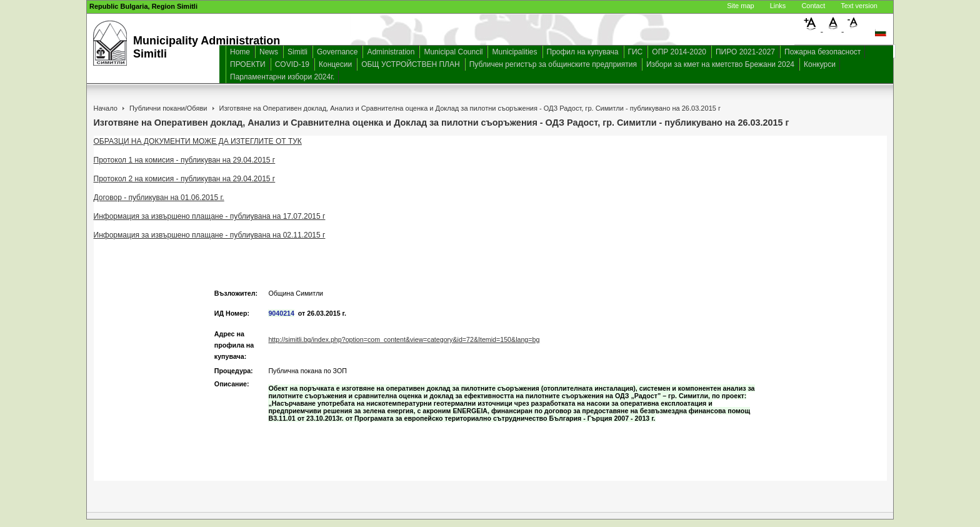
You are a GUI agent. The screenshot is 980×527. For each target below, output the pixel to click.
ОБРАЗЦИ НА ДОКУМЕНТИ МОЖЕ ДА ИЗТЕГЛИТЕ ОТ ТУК (198, 141)
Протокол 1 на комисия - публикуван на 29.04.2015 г (185, 160)
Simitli (297, 52)
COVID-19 (292, 64)
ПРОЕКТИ (248, 64)
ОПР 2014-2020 (679, 52)
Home (240, 52)
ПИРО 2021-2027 (745, 52)
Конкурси (820, 64)
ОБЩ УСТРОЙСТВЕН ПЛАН (411, 64)
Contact (813, 6)
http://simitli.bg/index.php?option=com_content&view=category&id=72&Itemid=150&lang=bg (404, 339)
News (269, 52)
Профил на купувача (583, 52)
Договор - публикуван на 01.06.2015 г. (159, 198)
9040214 (281, 313)
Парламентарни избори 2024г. (282, 77)
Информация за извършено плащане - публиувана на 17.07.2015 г (210, 216)
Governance (337, 52)
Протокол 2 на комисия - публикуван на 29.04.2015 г (185, 179)
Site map (740, 6)
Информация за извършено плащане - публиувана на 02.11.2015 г (210, 235)
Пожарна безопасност (822, 52)
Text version (859, 6)
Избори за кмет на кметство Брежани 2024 (720, 64)
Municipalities (514, 52)
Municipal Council (453, 52)
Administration (391, 52)
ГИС (636, 52)
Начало (106, 108)
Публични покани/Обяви (168, 108)
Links (778, 6)
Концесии (335, 64)
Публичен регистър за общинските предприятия (553, 64)
